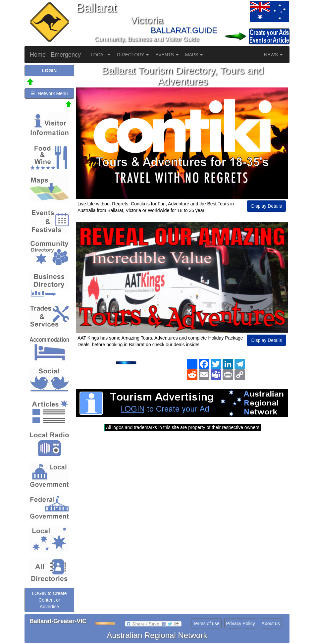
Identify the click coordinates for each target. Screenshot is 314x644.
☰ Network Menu (49, 93)
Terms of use (206, 623)
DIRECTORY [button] (133, 55)
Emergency (66, 55)
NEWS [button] (273, 55)
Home (38, 55)
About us (271, 623)
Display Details (266, 206)
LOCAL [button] (101, 55)
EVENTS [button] (167, 55)
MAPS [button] (194, 55)
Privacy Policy (241, 623)
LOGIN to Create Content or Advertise (49, 600)
